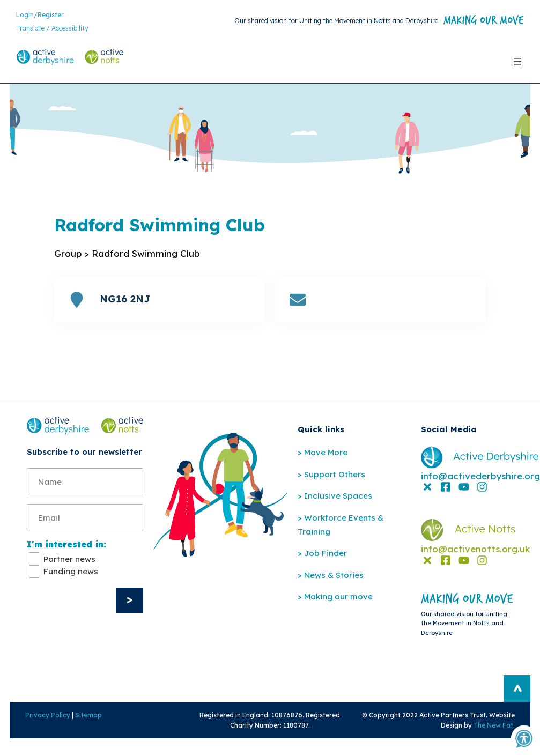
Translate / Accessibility (52, 30)
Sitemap (83, 732)
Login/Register (40, 16)
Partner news (69, 591)
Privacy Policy (42, 732)
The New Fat (499, 742)
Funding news (71, 603)
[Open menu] (517, 65)
